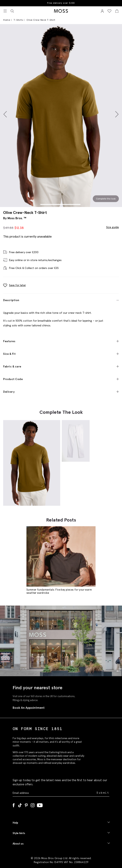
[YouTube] (40, 804)
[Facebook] (14, 804)
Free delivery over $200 (61, 3)
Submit (103, 793)
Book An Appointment (29, 708)
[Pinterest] (26, 804)
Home (7, 20)
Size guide (113, 227)
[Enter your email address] (54, 793)
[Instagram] (33, 804)
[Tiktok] (20, 804)
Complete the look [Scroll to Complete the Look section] (106, 199)
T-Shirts (18, 20)
